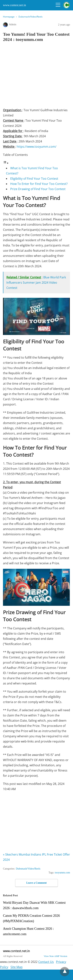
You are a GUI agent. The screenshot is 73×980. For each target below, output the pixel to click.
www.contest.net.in (14, 5)
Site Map (17, 967)
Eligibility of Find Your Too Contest (34, 179)
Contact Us (46, 962)
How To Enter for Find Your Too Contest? (39, 184)
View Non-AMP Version (55, 956)
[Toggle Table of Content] (6, 163)
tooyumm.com (62, 873)
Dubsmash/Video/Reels (31, 17)
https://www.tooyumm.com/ (36, 147)
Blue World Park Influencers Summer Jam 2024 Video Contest (36, 283)
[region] (38, 76)
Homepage (9, 17)
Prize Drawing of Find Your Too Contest (38, 189)
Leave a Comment (36, 883)
